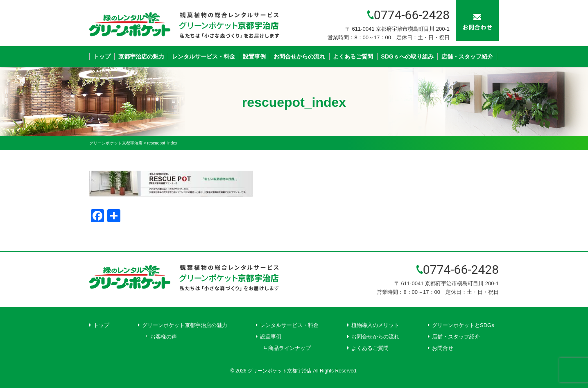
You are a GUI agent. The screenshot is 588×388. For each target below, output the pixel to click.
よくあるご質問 (353, 56)
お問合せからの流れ (299, 56)
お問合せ (443, 348)
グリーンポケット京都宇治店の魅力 (185, 325)
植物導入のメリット (375, 325)
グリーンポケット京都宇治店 (280, 371)
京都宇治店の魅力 (141, 56)
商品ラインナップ (289, 348)
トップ (102, 56)
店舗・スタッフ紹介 (467, 56)
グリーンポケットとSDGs (463, 325)
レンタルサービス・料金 (204, 56)
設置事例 (254, 56)
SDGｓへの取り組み (407, 56)
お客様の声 (164, 337)
